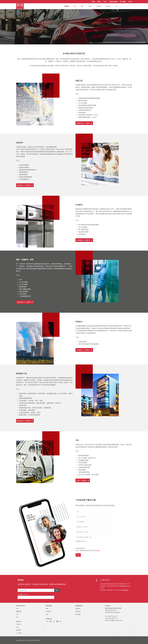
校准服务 (19, 630)
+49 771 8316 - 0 (112, 616)
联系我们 (78, 611)
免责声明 (78, 609)
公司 (17, 609)
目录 (47, 614)
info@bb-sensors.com (116, 620)
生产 (17, 617)
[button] (117, 6)
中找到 (98, 550)
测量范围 (19, 611)
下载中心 (19, 624)
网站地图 (78, 614)
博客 (47, 609)
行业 (17, 614)
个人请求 (19, 633)
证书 (17, 627)
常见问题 (48, 611)
